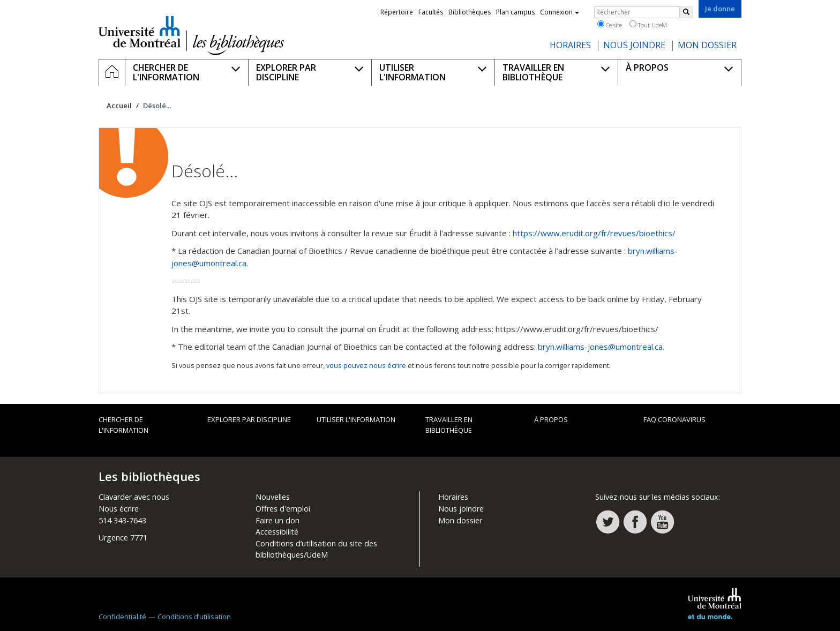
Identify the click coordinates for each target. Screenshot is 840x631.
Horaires (453, 497)
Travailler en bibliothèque (449, 425)
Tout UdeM (648, 25)
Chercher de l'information (123, 425)
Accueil (119, 106)
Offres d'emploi (283, 509)
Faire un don (277, 520)
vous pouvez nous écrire (366, 365)
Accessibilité (277, 532)
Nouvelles (273, 497)
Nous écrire (119, 509)
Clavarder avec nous (134, 497)
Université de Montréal (140, 32)
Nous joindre (461, 509)
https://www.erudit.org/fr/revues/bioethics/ (594, 233)
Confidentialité (122, 617)
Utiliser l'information (356, 419)
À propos (551, 419)
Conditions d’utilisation (194, 617)
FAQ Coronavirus (674, 419)
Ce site (610, 25)
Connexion (560, 12)
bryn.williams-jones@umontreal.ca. (601, 347)
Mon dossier (460, 520)
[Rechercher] (686, 12)
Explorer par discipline (249, 419)
